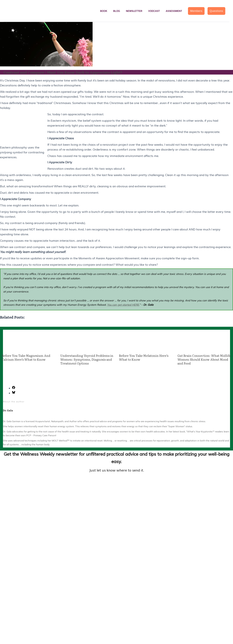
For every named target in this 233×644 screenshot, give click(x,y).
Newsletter (134, 11)
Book (104, 11)
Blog (117, 11)
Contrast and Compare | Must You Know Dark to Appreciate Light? (63, 72)
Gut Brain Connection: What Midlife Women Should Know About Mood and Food (204, 359)
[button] (196, 11)
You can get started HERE (123, 305)
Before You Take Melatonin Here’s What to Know (144, 357)
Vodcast (154, 11)
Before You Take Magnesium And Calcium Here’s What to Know (26, 357)
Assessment (174, 11)
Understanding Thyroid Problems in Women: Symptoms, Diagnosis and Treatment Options (87, 359)
